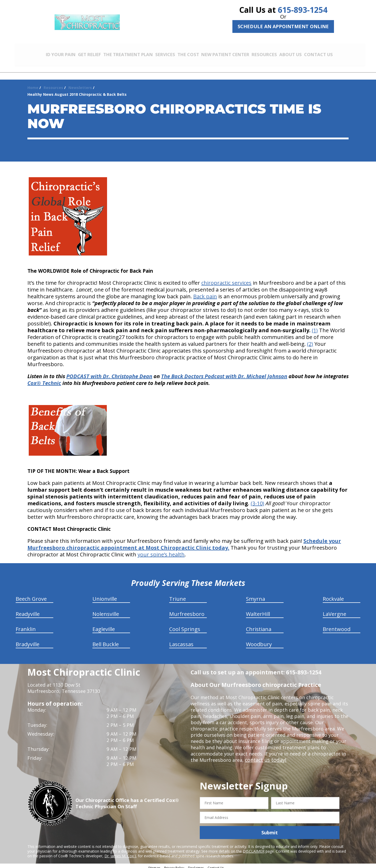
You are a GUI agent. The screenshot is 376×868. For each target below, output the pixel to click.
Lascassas (181, 641)
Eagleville (104, 625)
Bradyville (28, 641)
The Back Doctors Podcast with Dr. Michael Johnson (224, 373)
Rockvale (333, 595)
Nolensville (106, 610)
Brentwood (337, 625)
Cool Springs (185, 625)
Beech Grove (31, 595)
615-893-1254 (303, 10)
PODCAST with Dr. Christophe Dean (109, 373)
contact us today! (264, 756)
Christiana (259, 625)
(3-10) (257, 500)
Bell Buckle (106, 641)
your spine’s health (161, 551)
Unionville (105, 595)
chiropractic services (226, 279)
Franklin (26, 625)
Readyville (28, 610)
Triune (178, 595)
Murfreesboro (187, 610)
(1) (315, 327)
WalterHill (258, 610)
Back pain (205, 293)
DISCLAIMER (254, 848)
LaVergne (334, 610)
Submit (270, 829)
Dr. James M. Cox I (120, 852)
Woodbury (259, 641)
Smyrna (255, 595)
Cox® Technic (44, 379)
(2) (310, 340)
